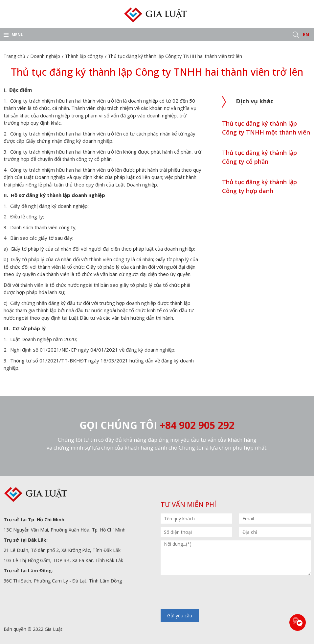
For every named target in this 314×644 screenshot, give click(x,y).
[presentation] (211, 593)
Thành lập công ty (84, 56)
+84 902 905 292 (197, 425)
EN (306, 34)
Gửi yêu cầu (180, 616)
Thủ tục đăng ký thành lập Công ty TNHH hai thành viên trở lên (175, 56)
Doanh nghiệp (45, 56)
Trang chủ (14, 56)
